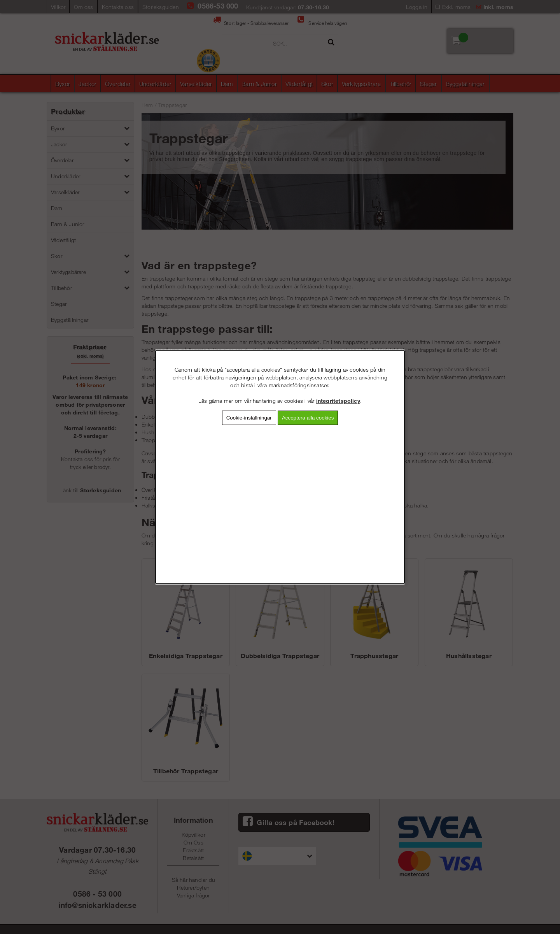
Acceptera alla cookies (308, 418)
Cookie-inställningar (249, 418)
